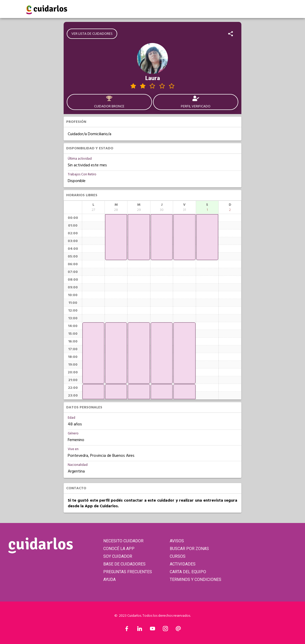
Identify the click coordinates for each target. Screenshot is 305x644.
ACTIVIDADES (183, 564)
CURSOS (178, 556)
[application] (93, 353)
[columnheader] (93, 207)
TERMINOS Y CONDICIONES (196, 579)
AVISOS (177, 541)
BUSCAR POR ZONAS (189, 549)
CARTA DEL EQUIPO (188, 572)
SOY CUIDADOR (118, 556)
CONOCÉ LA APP (119, 549)
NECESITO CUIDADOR (123, 541)
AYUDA (109, 579)
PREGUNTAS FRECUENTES (128, 572)
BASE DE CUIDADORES (124, 564)
